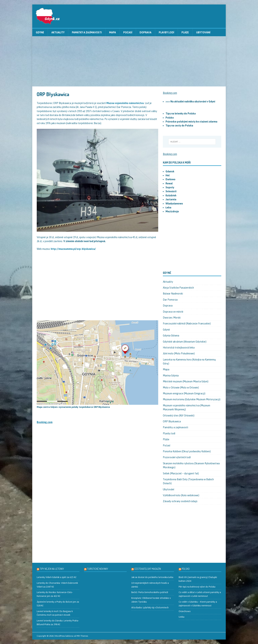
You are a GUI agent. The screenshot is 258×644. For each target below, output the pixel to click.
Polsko (186, 569)
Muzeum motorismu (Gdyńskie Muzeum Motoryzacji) (192, 399)
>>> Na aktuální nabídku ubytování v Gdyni (190, 102)
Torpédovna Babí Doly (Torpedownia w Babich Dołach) (188, 481)
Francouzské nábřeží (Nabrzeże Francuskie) (187, 324)
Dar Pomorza (170, 300)
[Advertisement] (129, 61)
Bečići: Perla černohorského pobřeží (150, 592)
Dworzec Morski (172, 318)
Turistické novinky (98, 569)
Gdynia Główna (171, 336)
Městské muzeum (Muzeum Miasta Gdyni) (186, 381)
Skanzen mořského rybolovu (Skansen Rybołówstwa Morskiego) (191, 465)
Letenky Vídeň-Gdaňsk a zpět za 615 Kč (57, 577)
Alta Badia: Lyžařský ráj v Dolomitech (150, 608)
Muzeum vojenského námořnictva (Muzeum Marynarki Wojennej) (187, 407)
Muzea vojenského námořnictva (125, 103)
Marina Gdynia (171, 376)
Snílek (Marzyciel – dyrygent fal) (181, 473)
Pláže (185, 32)
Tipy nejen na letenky (52, 569)
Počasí (128, 32)
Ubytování (203, 32)
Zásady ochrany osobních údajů (180, 501)
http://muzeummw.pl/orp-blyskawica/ (73, 249)
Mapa (113, 32)
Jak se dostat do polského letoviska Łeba (152, 577)
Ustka (181, 617)
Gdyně (40, 32)
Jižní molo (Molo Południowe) (179, 353)
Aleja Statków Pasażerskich (178, 288)
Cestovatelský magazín (148, 569)
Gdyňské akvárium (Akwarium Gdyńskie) (185, 342)
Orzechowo (185, 611)
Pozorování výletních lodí (177, 457)
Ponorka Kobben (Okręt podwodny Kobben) (187, 451)
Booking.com (45, 422)
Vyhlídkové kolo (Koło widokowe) (181, 495)
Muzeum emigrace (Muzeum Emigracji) (184, 393)
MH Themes (82, 636)
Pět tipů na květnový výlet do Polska (197, 587)
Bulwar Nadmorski (173, 294)
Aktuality (58, 32)
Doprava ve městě (173, 312)
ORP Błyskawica (172, 421)
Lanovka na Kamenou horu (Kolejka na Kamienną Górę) (189, 362)
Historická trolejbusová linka (179, 348)
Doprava (145, 32)
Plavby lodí (166, 32)
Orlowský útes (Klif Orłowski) (179, 416)
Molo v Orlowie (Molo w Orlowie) (181, 388)
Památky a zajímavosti (87, 32)
